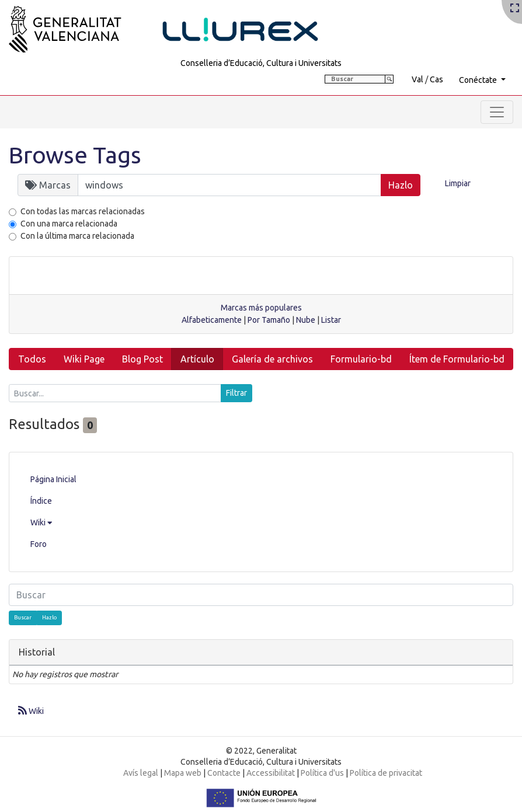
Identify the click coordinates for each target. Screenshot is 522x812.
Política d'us (322, 773)
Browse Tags (75, 155)
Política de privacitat (386, 773)
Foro (39, 544)
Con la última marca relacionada (77, 236)
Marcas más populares (261, 308)
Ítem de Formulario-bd (457, 359)
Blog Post (142, 359)
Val (417, 79)
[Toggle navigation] (497, 112)
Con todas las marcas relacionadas (83, 211)
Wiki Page (84, 359)
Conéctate (479, 80)
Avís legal (141, 773)
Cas (436, 79)
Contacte (224, 773)
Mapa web (183, 773)
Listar (331, 320)
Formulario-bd (361, 359)
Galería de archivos (272, 359)
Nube (306, 320)
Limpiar (458, 183)
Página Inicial (53, 479)
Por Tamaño (269, 320)
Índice (41, 501)
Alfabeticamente (212, 320)
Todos (32, 359)
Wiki (41, 522)
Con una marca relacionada (69, 224)
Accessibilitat (271, 773)
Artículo (197, 359)
